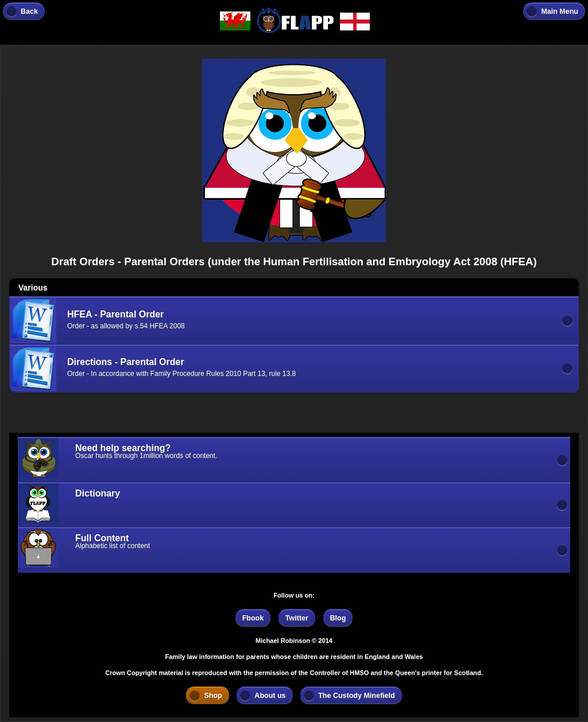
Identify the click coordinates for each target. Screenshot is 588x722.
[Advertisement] (101, 416)
